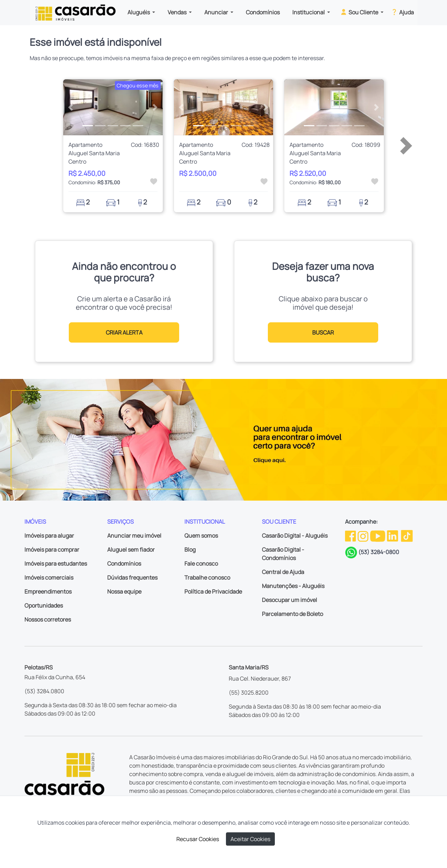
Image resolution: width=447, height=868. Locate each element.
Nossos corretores (48, 619)
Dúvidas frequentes (132, 578)
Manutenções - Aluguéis (293, 586)
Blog (190, 550)
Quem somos (201, 536)
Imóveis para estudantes (56, 564)
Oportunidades (44, 605)
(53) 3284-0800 (379, 552)
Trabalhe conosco (207, 578)
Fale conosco (201, 564)
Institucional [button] (309, 12)
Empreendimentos (48, 591)
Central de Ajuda (283, 572)
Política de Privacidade (213, 591)
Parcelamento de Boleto (292, 614)
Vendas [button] (178, 12)
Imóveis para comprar (52, 550)
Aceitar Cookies (250, 839)
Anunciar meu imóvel (134, 536)
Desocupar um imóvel (290, 600)
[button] (71, 107)
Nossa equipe (124, 591)
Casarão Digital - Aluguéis (295, 536)
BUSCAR (323, 332)
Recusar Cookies (198, 839)
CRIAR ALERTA (124, 332)
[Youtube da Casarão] (378, 536)
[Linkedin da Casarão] (393, 536)
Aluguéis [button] (139, 12)
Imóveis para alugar (49, 536)
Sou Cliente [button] (360, 12)
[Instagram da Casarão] (364, 536)
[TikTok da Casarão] (407, 536)
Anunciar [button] (217, 12)
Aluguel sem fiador (131, 550)
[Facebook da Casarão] (351, 536)
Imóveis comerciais (49, 578)
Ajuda (402, 12)
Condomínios (263, 12)
